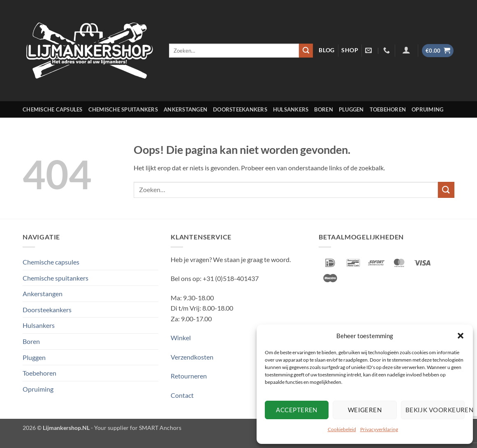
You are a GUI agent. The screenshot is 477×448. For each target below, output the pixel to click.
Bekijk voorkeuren (435, 410)
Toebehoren (388, 109)
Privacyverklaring (379, 429)
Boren (323, 109)
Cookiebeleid (342, 429)
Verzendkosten (192, 357)
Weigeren (365, 410)
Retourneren (189, 376)
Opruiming (427, 109)
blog (327, 50)
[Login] (406, 50)
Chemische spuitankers (123, 109)
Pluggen (351, 109)
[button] (461, 336)
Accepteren (297, 410)
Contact (182, 395)
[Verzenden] (306, 51)
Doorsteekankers (240, 109)
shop (350, 50)
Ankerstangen (185, 109)
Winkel (181, 338)
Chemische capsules (53, 109)
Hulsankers (291, 109)
